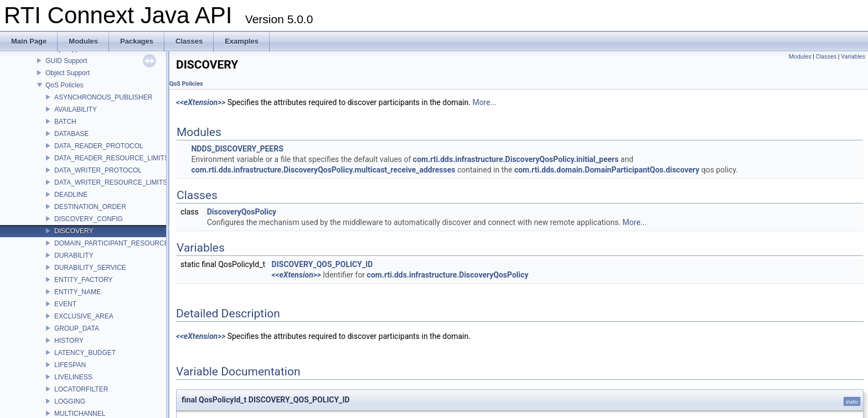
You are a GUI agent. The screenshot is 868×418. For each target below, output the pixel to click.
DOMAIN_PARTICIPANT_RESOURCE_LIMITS (124, 243)
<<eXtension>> (201, 102)
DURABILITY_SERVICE (90, 268)
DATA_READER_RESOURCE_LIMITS (112, 158)
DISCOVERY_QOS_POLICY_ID (322, 264)
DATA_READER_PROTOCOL (99, 146)
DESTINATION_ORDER (90, 207)
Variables (853, 57)
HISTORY (69, 341)
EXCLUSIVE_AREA (84, 316)
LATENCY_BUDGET (85, 353)
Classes (826, 57)
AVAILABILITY (76, 109)
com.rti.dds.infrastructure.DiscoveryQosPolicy (448, 275)
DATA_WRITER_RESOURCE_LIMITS (111, 182)
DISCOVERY (74, 231)
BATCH (65, 122)
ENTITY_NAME (77, 292)
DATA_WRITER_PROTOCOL (98, 170)
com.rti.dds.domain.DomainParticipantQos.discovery (607, 170)
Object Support (68, 73)
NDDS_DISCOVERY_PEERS (237, 149)
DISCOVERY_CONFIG (89, 219)
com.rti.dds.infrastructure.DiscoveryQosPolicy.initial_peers (516, 159)
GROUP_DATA (77, 328)
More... (484, 102)
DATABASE (71, 134)
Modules (800, 57)
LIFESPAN (70, 365)
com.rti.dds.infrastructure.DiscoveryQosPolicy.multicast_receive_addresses (323, 170)
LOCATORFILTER (81, 389)
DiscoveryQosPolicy (242, 212)
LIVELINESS (73, 377)
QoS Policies (64, 85)
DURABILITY (74, 255)
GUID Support (66, 61)
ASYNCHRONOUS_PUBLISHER (103, 97)
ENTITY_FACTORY (84, 280)
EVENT (65, 304)
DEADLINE (71, 195)
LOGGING (70, 401)
